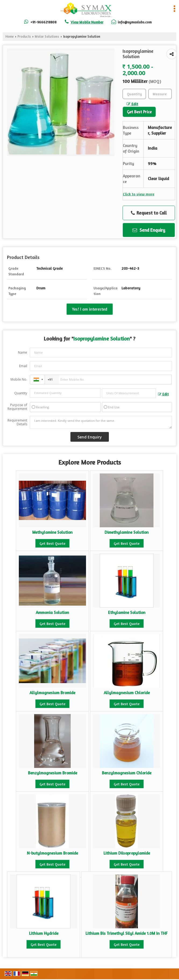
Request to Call (149, 213)
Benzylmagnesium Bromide (53, 773)
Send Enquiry (149, 230)
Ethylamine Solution (127, 612)
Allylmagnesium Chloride (127, 693)
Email (23, 366)
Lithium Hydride (44, 933)
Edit (132, 104)
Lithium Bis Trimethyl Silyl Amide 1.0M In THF (127, 933)
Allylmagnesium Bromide (52, 693)
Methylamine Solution (52, 532)
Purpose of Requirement (17, 407)
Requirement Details (17, 422)
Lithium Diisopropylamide (127, 853)
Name (23, 352)
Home (10, 36)
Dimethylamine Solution (127, 532)
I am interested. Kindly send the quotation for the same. (101, 422)
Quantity (21, 393)
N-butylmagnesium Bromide (52, 853)
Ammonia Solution (52, 612)
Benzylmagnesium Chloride (127, 773)
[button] (87, 22)
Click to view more (139, 194)
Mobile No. (19, 379)
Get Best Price (139, 112)
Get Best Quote (52, 543)
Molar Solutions (47, 36)
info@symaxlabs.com (135, 22)
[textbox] (160, 94)
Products (24, 36)
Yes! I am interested (90, 309)
